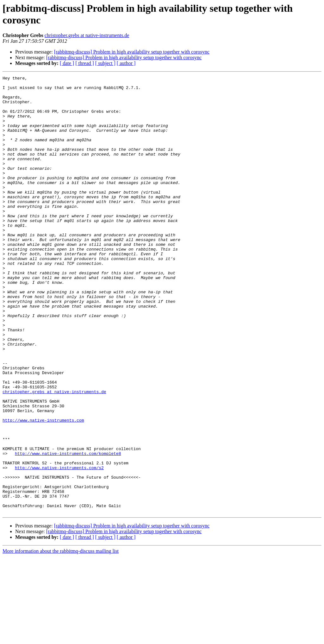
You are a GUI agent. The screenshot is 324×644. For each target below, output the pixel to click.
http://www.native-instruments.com (43, 489)
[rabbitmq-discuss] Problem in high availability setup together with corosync (132, 52)
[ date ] (67, 63)
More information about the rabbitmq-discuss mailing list (61, 638)
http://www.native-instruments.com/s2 (59, 546)
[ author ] (126, 63)
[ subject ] (105, 63)
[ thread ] (85, 63)
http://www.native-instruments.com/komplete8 (68, 529)
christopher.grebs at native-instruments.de (87, 35)
